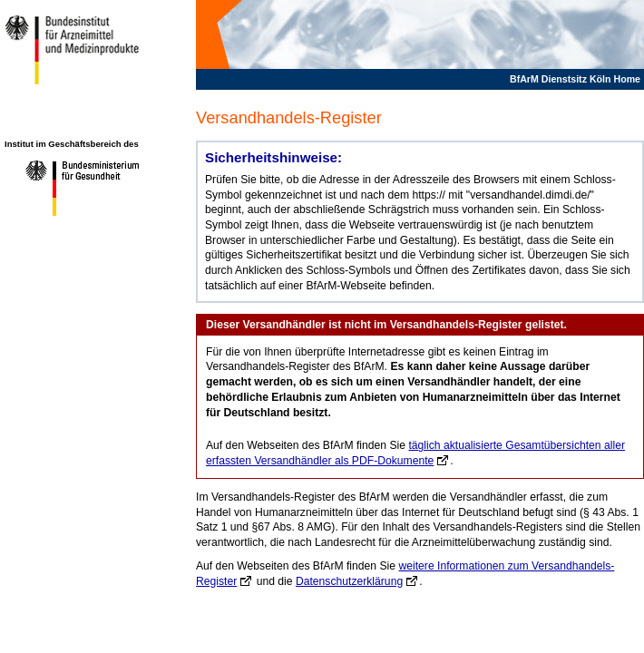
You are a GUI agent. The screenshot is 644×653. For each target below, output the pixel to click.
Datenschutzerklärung (349, 581)
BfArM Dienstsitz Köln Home (575, 79)
